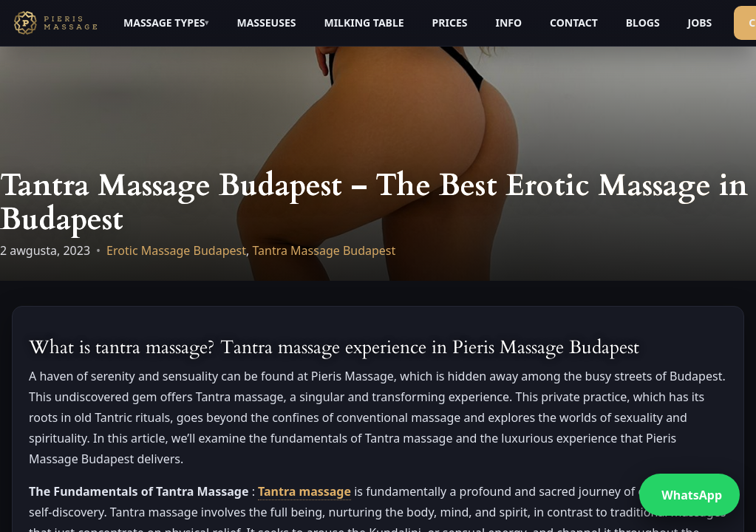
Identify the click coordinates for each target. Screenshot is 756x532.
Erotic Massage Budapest (176, 250)
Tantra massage (304, 491)
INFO (508, 23)
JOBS (700, 23)
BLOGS (643, 23)
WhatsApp (692, 495)
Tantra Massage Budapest (324, 250)
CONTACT (574, 23)
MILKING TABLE (364, 23)
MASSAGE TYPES (164, 23)
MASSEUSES (266, 23)
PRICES (450, 23)
